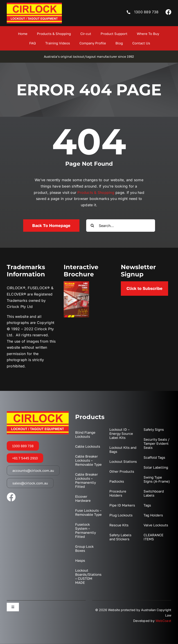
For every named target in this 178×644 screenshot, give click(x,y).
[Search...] (121, 226)
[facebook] (168, 12)
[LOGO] (34, 5)
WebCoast (163, 621)
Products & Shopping (96, 193)
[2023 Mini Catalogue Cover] (76, 283)
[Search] (92, 226)
